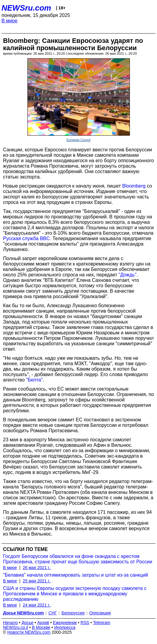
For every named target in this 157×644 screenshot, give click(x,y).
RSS (85, 623)
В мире (9, 21)
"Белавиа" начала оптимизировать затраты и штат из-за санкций (75, 575)
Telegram (102, 623)
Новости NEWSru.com (29, 632)
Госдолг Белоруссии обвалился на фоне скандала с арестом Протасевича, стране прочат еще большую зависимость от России (78, 559)
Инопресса (65, 627)
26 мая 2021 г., (37, 568)
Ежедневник (65, 623)
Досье (27, 623)
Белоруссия (73, 613)
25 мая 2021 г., (37, 581)
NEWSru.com (26, 8)
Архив (43, 623)
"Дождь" (127, 275)
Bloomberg (134, 186)
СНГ (53, 613)
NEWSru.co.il (16, 627)
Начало (10, 623)
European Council (79, 140)
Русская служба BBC (26, 238)
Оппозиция (100, 613)
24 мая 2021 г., (37, 605)
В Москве (41, 627)
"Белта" (34, 380)
